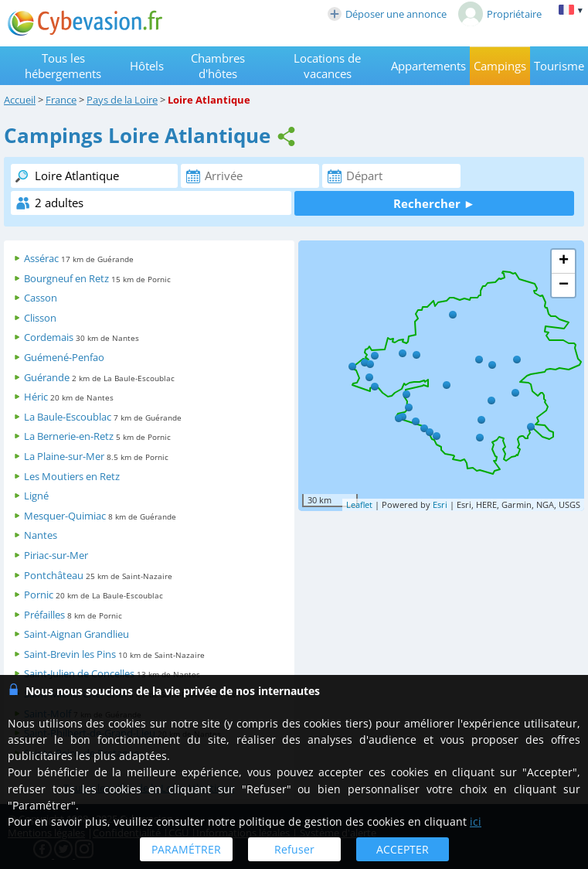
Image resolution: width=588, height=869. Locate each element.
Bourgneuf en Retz (66, 278)
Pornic (39, 595)
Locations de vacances (327, 66)
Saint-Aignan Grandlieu (76, 634)
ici (476, 821)
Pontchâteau (54, 575)
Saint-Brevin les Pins (70, 654)
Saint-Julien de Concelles (79, 673)
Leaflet (359, 504)
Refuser (294, 849)
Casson (41, 298)
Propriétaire (500, 14)
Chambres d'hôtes (218, 66)
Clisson (40, 318)
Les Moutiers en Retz (72, 476)
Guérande (47, 377)
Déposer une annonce (387, 14)
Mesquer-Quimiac (65, 516)
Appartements (428, 66)
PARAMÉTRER (186, 849)
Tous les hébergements (63, 66)
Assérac (41, 258)
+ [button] (564, 261)
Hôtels (147, 66)
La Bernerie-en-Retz (69, 436)
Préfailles (44, 615)
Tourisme (559, 66)
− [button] (564, 285)
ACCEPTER (403, 849)
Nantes (41, 535)
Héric (36, 397)
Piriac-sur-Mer (56, 555)
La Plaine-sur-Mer (64, 456)
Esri (440, 504)
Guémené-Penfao (64, 357)
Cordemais (49, 337)
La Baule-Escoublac (68, 417)
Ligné (36, 496)
